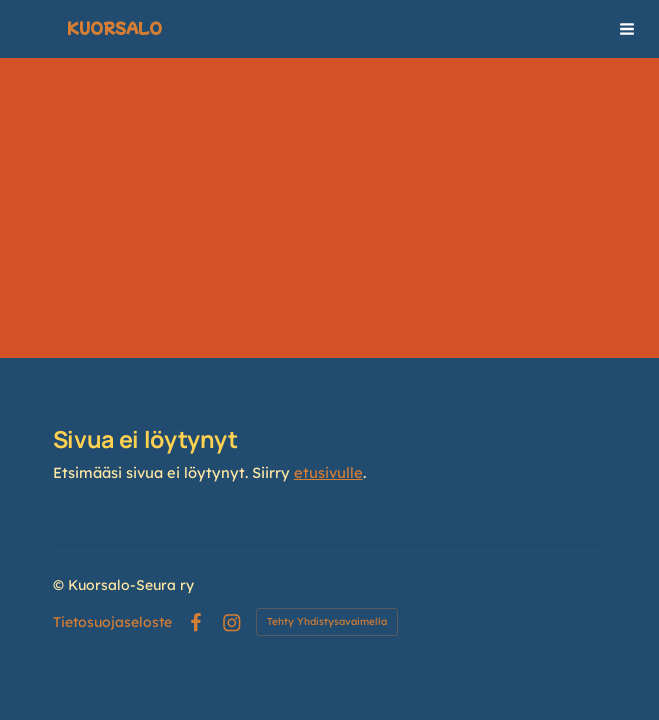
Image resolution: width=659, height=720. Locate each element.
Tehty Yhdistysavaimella (327, 621)
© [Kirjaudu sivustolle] (60, 585)
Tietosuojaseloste (112, 622)
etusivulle (328, 472)
